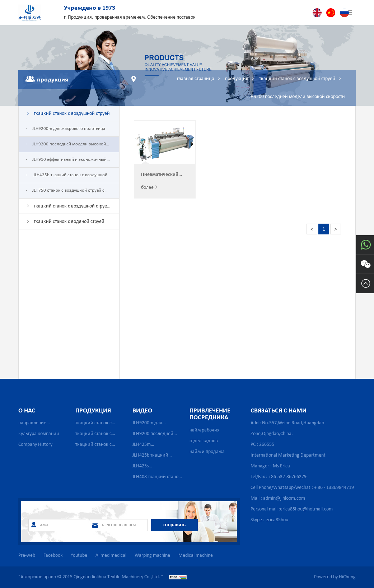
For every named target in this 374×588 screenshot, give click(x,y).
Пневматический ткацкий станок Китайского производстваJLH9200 (165, 175)
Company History (35, 445)
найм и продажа (207, 452)
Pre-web (27, 556)
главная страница (196, 79)
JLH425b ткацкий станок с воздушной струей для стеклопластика (67, 178)
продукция (237, 79)
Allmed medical (111, 556)
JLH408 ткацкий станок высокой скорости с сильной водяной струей (157, 478)
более (147, 188)
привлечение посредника (210, 414)
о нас (27, 411)
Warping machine (152, 556)
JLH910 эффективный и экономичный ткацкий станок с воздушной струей (66, 162)
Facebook (53, 556)
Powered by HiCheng (335, 577)
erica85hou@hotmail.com (306, 509)
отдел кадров (204, 441)
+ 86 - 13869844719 (334, 488)
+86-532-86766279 (287, 477)
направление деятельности (33, 424)
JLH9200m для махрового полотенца (69, 129)
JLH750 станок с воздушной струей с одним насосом (65, 193)
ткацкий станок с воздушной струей (297, 79)
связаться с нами (279, 411)
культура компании (39, 434)
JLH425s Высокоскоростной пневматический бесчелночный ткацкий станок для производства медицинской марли (157, 468)
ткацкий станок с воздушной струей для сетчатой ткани (68, 209)
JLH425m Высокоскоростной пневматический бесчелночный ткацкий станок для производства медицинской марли (157, 446)
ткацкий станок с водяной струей (69, 222)
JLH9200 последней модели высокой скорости (296, 97)
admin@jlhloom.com (284, 498)
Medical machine (196, 556)
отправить (174, 525)
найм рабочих (204, 430)
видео (142, 411)
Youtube (79, 556)
